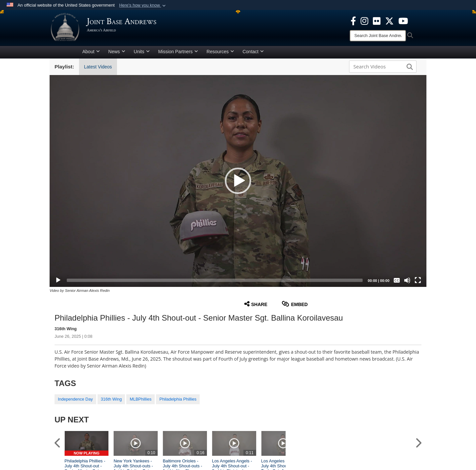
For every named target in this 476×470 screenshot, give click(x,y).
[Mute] (407, 283)
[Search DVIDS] (381, 69)
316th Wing (111, 402)
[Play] (58, 283)
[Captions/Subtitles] (397, 283)
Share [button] (256, 306)
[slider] (215, 283)
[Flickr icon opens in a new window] (377, 20)
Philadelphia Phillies (178, 402)
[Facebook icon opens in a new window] (353, 20)
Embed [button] (295, 306)
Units (142, 54)
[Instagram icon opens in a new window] (364, 20)
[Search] (378, 36)
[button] (143, 5)
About (91, 54)
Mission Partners (178, 54)
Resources (220, 54)
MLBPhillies (140, 402)
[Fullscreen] (418, 283)
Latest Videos (98, 69)
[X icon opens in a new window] (389, 20)
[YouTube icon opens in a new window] (403, 20)
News (117, 54)
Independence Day (75, 402)
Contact (253, 54)
